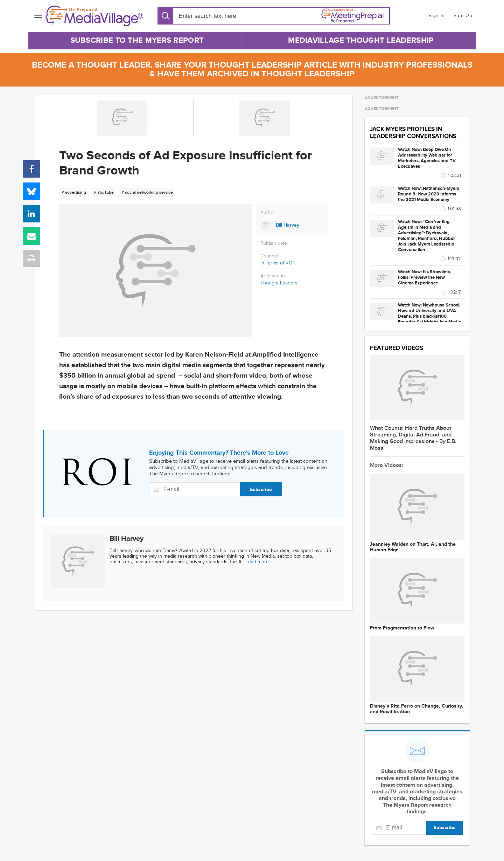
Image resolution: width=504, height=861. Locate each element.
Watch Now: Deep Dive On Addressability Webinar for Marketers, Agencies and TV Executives (427, 158)
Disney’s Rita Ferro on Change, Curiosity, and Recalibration (416, 709)
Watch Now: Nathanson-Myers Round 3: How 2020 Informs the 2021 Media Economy (429, 194)
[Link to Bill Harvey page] (292, 225)
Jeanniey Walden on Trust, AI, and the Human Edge (413, 547)
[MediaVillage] (94, 16)
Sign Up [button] (463, 16)
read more (258, 562)
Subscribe (261, 490)
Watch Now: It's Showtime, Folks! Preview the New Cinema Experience (425, 277)
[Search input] (219, 16)
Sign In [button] (437, 16)
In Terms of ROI (277, 263)
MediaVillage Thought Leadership (361, 40)
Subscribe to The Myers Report (137, 40)
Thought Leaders (279, 283)
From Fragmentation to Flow (402, 628)
